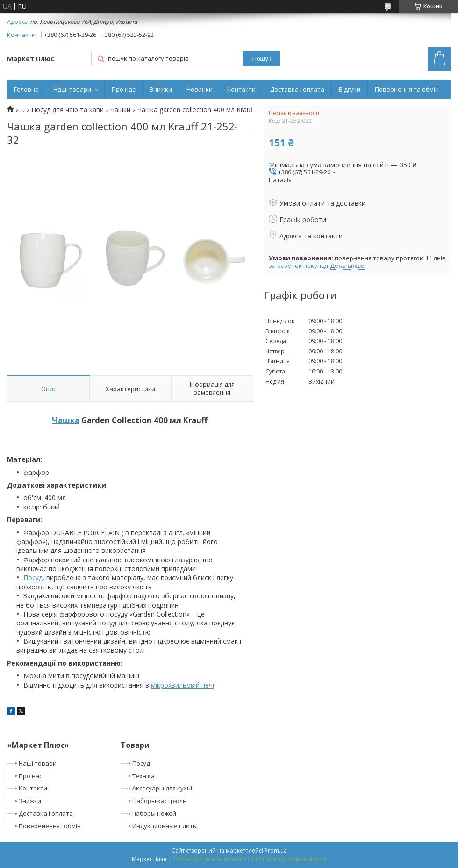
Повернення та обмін (407, 89)
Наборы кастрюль (159, 801)
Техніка (143, 776)
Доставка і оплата (297, 89)
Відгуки (350, 89)
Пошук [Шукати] (262, 59)
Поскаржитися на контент (210, 859)
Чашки (120, 110)
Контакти (241, 89)
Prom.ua (276, 850)
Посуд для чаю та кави (68, 110)
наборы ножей (154, 813)
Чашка (66, 420)
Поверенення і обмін (50, 826)
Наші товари (72, 89)
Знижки (161, 89)
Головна (26, 89)
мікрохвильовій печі (182, 685)
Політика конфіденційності (289, 859)
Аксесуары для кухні (162, 788)
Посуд (33, 577)
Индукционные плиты (165, 826)
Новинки (200, 89)
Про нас (123, 89)
